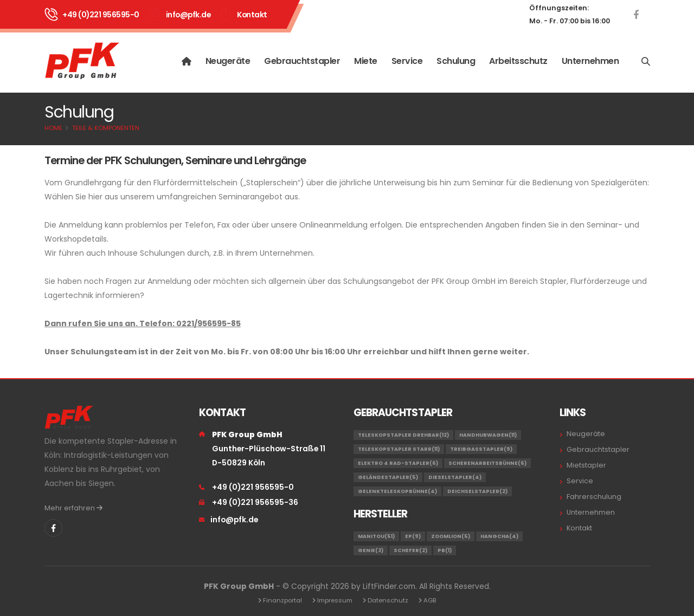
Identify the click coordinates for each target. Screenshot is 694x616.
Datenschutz (388, 600)
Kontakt (252, 15)
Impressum (335, 600)
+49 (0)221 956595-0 (101, 15)
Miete (366, 61)
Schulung (456, 61)
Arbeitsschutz (518, 61)
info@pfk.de (188, 15)
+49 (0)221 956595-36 (255, 502)
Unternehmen (590, 61)
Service (407, 61)
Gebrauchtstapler (302, 61)
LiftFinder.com (389, 586)
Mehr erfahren (73, 508)
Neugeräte (228, 61)
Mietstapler (586, 465)
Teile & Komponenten (106, 128)
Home (53, 128)
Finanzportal (282, 600)
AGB (430, 600)
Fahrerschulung (594, 497)
